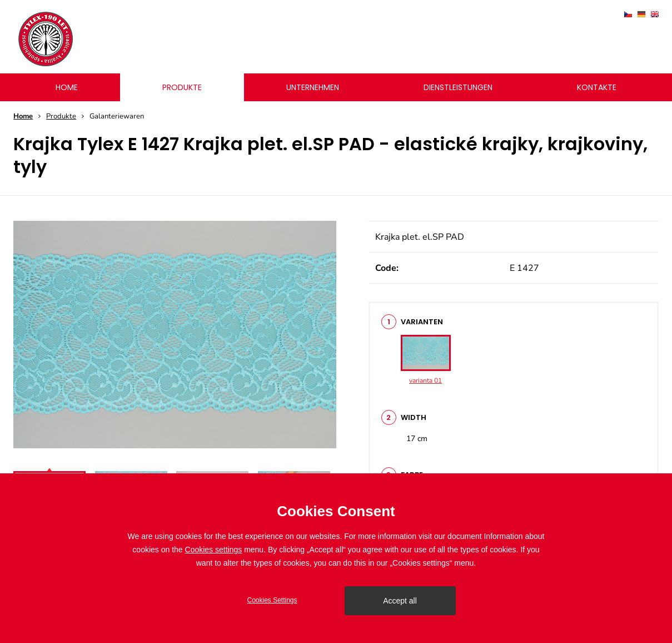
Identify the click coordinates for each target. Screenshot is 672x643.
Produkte (61, 116)
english (655, 14)
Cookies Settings (272, 600)
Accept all (400, 601)
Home (23, 116)
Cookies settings (214, 550)
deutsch (641, 14)
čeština (628, 14)
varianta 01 (426, 360)
